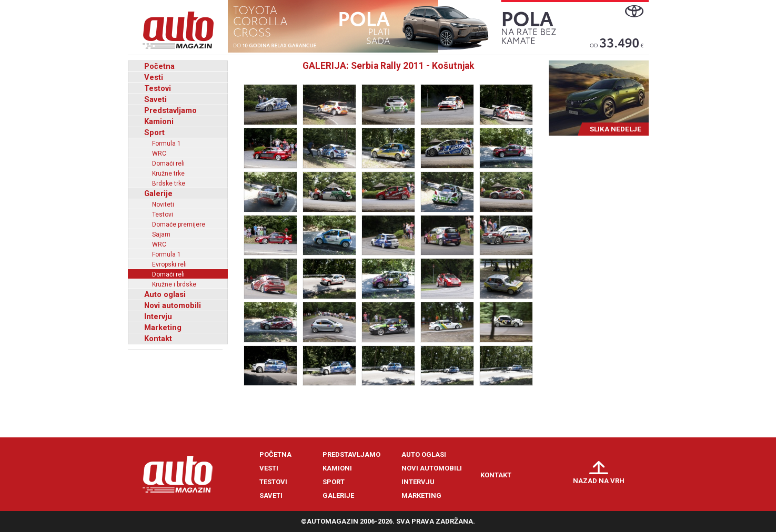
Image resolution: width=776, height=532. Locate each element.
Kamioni (159, 121)
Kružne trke (168, 173)
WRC (159, 154)
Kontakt (158, 339)
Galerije (158, 193)
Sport (154, 132)
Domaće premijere (179, 224)
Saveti (155, 99)
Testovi (158, 88)
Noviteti (163, 204)
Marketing (163, 328)
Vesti (154, 77)
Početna (159, 66)
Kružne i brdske (174, 284)
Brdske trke (169, 183)
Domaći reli (168, 163)
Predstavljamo (170, 110)
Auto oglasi (165, 294)
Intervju (158, 316)
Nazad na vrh (599, 481)
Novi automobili (173, 305)
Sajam (161, 234)
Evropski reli (169, 264)
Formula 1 (167, 144)
